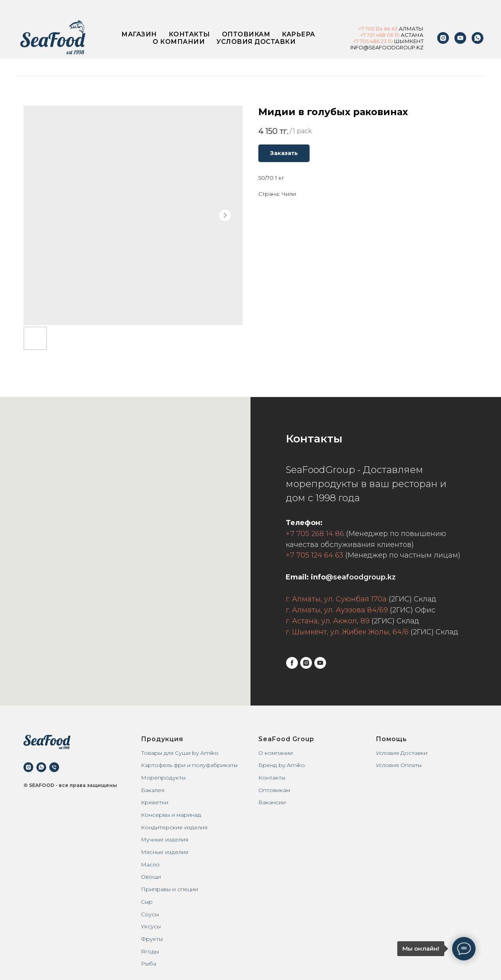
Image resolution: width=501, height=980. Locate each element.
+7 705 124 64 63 (314, 555)
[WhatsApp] (478, 38)
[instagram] (443, 38)
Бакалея (153, 790)
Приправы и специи (169, 889)
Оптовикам (246, 34)
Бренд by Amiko (282, 765)
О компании (179, 42)
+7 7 (358, 41)
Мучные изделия (165, 839)
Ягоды (150, 951)
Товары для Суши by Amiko (180, 753)
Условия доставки (256, 42)
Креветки (155, 802)
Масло (150, 864)
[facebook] (292, 663)
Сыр (147, 902)
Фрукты (152, 939)
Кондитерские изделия (174, 827)
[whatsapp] (41, 767)
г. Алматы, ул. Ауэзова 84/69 (337, 610)
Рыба (149, 964)
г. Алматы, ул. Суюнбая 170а (336, 599)
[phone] (54, 767)
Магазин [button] (139, 34)
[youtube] (460, 38)
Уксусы (151, 926)
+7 (362, 29)
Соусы (150, 914)
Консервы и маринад (171, 815)
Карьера (298, 34)
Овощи (151, 877)
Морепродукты (163, 778)
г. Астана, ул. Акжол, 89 (328, 621)
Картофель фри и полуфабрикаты (189, 765)
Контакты (189, 34)
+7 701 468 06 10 (380, 35)
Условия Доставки (402, 753)
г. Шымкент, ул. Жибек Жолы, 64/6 (347, 632)
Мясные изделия (165, 852)
